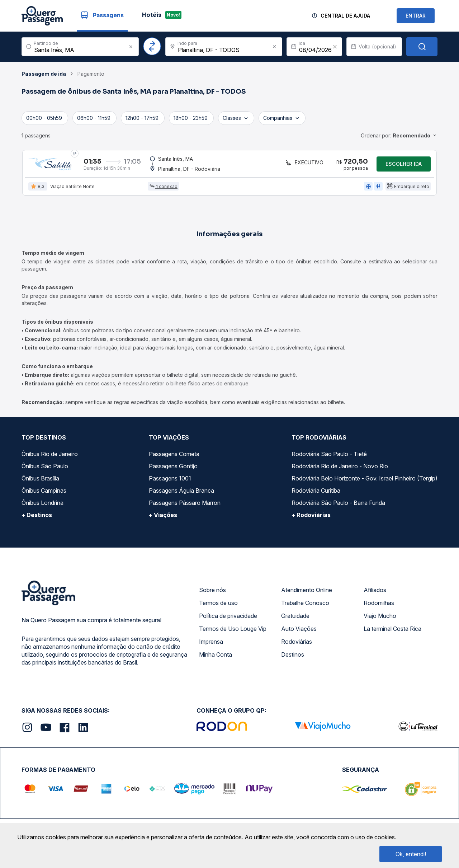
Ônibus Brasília (40, 480)
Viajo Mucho (380, 618)
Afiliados (375, 592)
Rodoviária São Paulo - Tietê (329, 456)
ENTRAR (416, 16)
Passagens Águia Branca (181, 493)
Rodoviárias (297, 644)
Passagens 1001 (170, 480)
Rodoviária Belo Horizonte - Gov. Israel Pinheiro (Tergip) (365, 480)
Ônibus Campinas (44, 493)
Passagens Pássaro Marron (185, 505)
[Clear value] (335, 47)
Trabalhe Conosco (305, 605)
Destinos (293, 657)
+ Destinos (37, 517)
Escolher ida (404, 165)
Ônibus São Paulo (45, 468)
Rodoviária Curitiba (316, 493)
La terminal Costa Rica (392, 631)
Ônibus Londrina (42, 505)
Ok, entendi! (411, 854)
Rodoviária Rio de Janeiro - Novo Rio (340, 468)
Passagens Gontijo (173, 468)
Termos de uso (218, 605)
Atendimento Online (307, 592)
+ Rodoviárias (311, 517)
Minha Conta (216, 657)
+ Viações (163, 517)
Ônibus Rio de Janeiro (50, 456)
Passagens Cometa (174, 456)
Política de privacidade (228, 618)
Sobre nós (212, 592)
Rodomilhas (379, 605)
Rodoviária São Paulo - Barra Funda (338, 505)
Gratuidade (295, 618)
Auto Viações (299, 631)
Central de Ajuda (345, 16)
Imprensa (211, 644)
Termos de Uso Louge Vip (233, 631)
